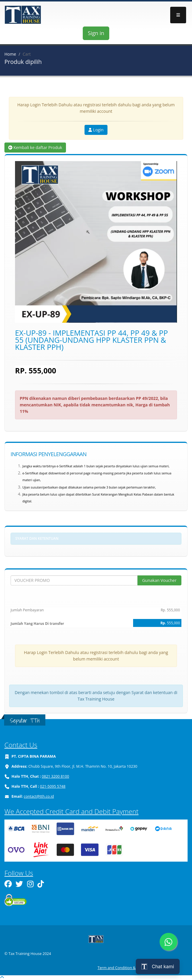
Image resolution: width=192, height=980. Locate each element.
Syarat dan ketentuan (37, 538)
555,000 (173, 623)
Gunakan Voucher (159, 580)
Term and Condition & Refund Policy (129, 968)
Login (96, 130)
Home (10, 54)
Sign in (96, 33)
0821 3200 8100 (56, 776)
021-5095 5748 (53, 786)
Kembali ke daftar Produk (35, 147)
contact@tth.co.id (39, 796)
